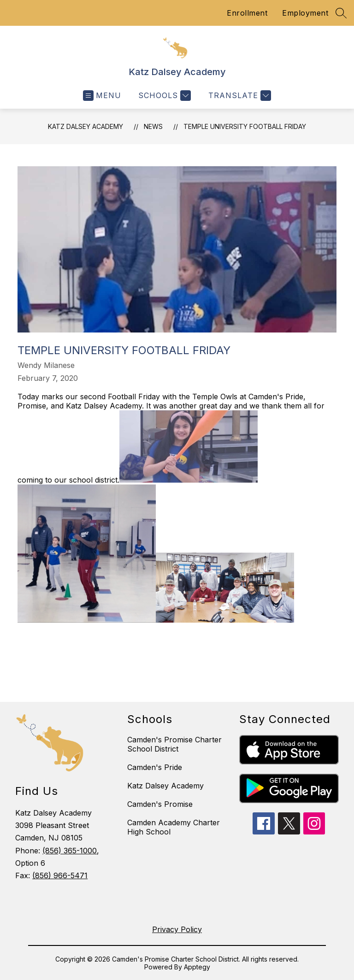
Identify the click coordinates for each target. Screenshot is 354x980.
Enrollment (247, 13)
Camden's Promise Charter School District (174, 744)
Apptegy (197, 967)
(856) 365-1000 (70, 851)
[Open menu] (102, 96)
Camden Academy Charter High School (174, 827)
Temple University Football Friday (245, 126)
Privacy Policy (177, 929)
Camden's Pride (155, 767)
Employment (305, 13)
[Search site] (341, 13)
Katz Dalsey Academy (86, 126)
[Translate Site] (239, 96)
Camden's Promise (160, 804)
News (153, 126)
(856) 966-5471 (60, 875)
